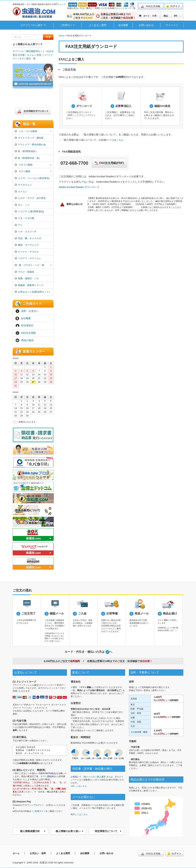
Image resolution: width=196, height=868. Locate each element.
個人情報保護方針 (33, 831)
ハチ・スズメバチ (26, 232)
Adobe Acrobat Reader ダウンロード (79, 187)
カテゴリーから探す (33, 25)
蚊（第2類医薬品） (26, 151)
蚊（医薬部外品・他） (28, 158)
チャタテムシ (23, 185)
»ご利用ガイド (39, 811)
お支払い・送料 (38, 853)
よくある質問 (63, 853)
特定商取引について (108, 831)
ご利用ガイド (67, 25)
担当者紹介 (25, 326)
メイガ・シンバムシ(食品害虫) (32, 178)
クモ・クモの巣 (24, 218)
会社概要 (123, 25)
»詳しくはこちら (79, 786)
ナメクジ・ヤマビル (27, 252)
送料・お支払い (27, 311)
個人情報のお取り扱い (69, 831)
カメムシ (21, 191)
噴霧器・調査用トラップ (29, 285)
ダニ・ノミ (22, 205)
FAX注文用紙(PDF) (109, 163)
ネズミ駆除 (33, 172)
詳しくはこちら (79, 814)
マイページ (172, 25)
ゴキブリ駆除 (33, 165)
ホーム (16, 853)
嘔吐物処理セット (35, 51)
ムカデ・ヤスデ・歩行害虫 (30, 198)
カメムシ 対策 (34, 55)
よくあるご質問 (98, 25)
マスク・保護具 (24, 272)
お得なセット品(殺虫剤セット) (32, 292)
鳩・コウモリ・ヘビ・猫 (33, 265)
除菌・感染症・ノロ (27, 278)
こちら (120, 140)
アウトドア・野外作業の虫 (30, 145)
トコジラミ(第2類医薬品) (29, 211)
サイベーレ (18, 51)
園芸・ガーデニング (27, 245)
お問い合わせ (146, 25)
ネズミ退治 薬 (27, 59)
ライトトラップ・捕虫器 (29, 138)
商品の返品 (25, 340)
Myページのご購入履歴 (95, 777)
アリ (19, 225)
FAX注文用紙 (26, 333)
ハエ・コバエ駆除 (33, 132)
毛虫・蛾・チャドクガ (28, 238)
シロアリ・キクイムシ (28, 258)
